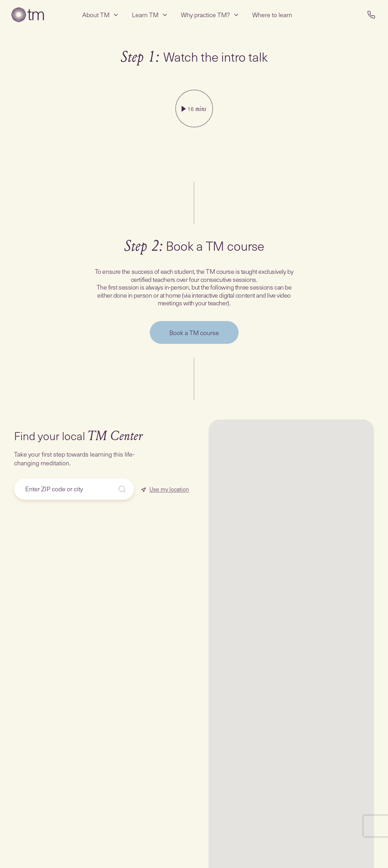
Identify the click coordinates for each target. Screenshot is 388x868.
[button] (348, 821)
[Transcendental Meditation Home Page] (28, 15)
